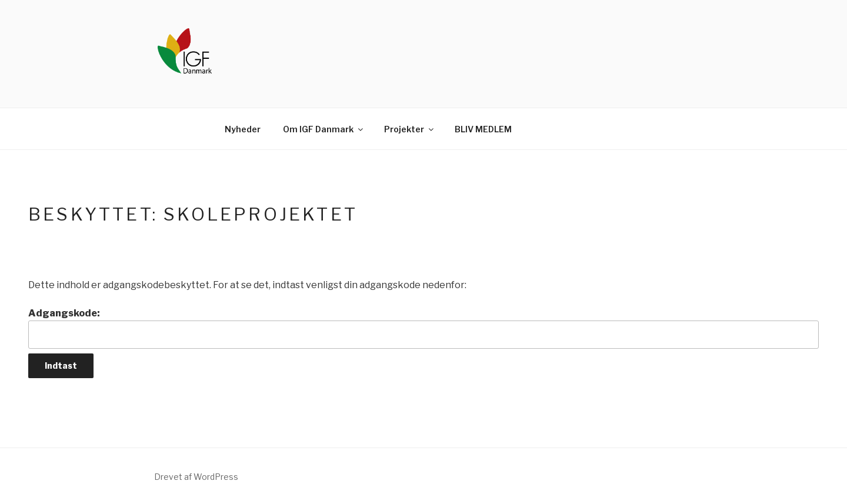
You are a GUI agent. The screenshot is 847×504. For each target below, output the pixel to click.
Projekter (410, 129)
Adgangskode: (423, 328)
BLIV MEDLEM (483, 129)
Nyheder (243, 129)
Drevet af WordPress (196, 477)
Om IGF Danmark (324, 129)
